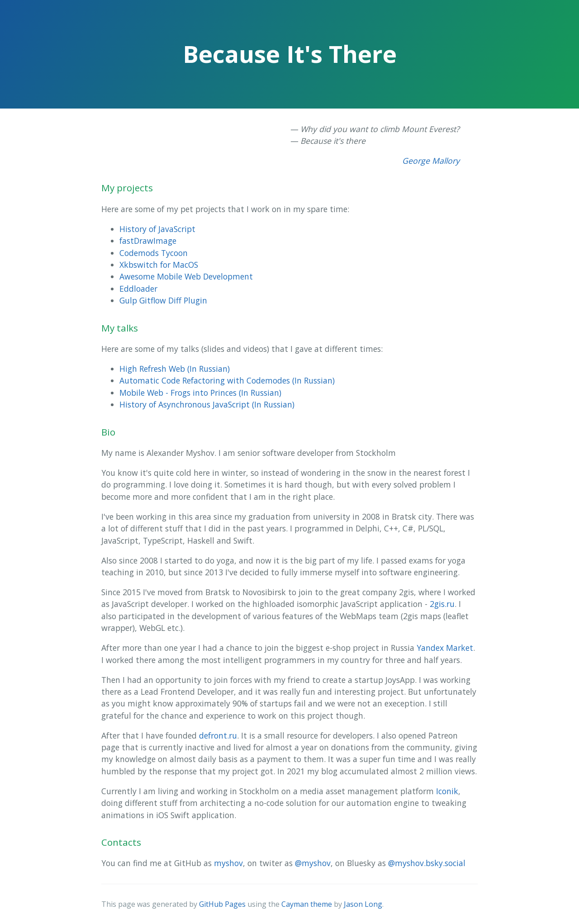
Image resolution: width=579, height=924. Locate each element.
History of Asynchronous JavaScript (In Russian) (207, 404)
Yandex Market (445, 648)
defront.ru (218, 735)
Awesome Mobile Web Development (186, 276)
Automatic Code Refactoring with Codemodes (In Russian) (227, 380)
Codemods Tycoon (154, 253)
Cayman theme (307, 904)
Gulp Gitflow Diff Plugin (163, 300)
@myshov (313, 863)
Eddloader (138, 289)
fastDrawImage (148, 241)
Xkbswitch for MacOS (159, 265)
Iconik (447, 791)
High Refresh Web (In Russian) (175, 369)
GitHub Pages (222, 904)
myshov (228, 863)
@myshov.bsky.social (427, 863)
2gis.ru (442, 604)
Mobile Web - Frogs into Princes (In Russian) (200, 393)
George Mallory (431, 161)
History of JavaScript (157, 229)
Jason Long (363, 904)
